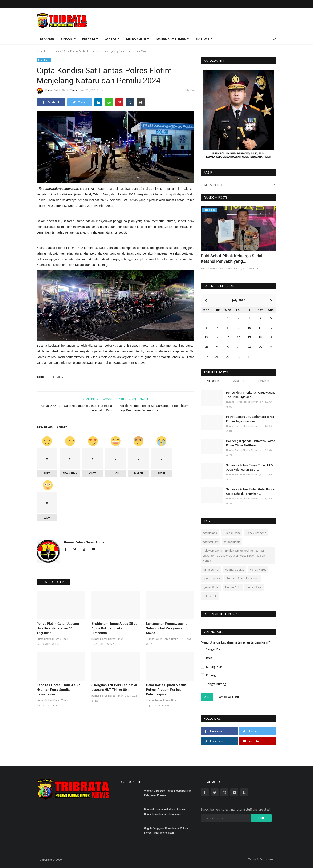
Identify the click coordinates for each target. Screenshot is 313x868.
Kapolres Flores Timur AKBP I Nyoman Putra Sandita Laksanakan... (59, 690)
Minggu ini (213, 381)
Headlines (55, 51)
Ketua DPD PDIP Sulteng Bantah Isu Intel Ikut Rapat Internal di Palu (76, 408)
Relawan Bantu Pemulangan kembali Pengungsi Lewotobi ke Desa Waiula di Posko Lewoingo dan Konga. (234, 556)
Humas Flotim (231, 533)
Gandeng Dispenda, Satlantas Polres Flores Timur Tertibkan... (251, 443)
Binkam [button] (68, 39)
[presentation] (261, 213)
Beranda (47, 39)
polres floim (254, 587)
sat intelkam (211, 542)
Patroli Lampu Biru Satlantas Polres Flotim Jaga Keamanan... (250, 419)
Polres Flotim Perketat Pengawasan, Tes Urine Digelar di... (250, 395)
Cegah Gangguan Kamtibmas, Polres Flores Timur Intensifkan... (166, 830)
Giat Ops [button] (204, 39)
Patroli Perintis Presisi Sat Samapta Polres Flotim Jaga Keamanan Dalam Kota (154, 408)
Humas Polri (233, 587)
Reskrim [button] (90, 39)
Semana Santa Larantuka (243, 578)
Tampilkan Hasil (228, 697)
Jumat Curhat (211, 569)
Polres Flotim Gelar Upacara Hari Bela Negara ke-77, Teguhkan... (58, 628)
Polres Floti (210, 596)
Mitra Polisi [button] (138, 39)
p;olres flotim (211, 587)
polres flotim (58, 377)
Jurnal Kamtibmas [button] (172, 39)
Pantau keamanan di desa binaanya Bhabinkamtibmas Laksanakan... (165, 812)
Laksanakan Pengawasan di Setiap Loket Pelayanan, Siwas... (167, 628)
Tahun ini (264, 381)
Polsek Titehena (256, 533)
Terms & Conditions (261, 859)
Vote (207, 697)
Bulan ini (239, 381)
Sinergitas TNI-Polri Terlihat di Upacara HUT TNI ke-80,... (114, 687)
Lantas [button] (112, 39)
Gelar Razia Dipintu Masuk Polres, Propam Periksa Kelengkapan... (166, 690)
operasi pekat (212, 578)
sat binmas (210, 533)
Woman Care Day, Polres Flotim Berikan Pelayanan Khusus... (168, 793)
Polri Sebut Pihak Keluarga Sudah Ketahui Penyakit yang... (232, 259)
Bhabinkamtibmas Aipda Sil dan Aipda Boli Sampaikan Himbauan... (115, 628)
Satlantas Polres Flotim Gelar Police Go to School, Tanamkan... (250, 492)
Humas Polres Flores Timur (57, 91)
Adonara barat (234, 569)
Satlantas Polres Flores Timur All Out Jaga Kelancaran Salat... (251, 467)
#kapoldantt (232, 542)
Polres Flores (258, 569)
